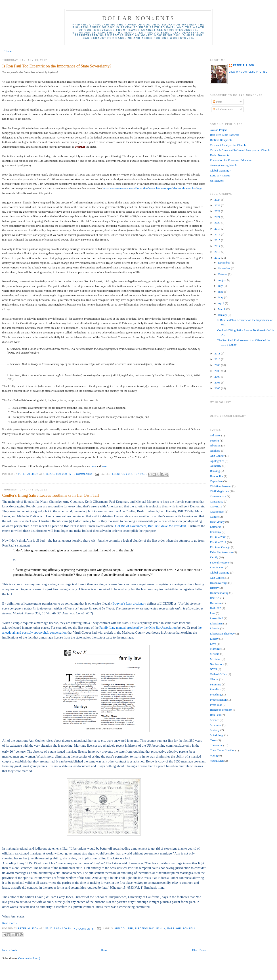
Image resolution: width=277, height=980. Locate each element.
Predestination (218, 700)
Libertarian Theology (222, 633)
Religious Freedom (221, 710)
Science (214, 720)
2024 (218, 200)
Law (213, 613)
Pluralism (216, 689)
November (225, 268)
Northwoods (217, 664)
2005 (218, 388)
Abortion (215, 445)
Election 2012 (122, 474)
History (214, 588)
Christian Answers (221, 486)
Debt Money (217, 522)
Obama (214, 679)
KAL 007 (215, 608)
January (223, 315)
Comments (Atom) (29, 958)
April (221, 303)
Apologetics (217, 461)
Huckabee (216, 603)
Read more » (10, 923)
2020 (218, 223)
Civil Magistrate (219, 491)
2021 (218, 217)
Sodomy (215, 730)
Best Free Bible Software (225, 135)
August (223, 280)
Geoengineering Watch (223, 165)
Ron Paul (140, 474)
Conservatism (218, 496)
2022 (218, 211)
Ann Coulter (124, 929)
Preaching (216, 694)
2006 (218, 382)
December (224, 263)
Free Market (217, 567)
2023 (218, 205)
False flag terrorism (221, 552)
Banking (215, 471)
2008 (218, 371)
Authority (216, 466)
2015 (218, 240)
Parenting (216, 684)
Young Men (217, 761)
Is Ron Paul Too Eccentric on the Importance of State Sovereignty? (57, 66)
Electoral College (220, 547)
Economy (216, 532)
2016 (218, 234)
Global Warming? (220, 171)
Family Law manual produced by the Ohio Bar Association (138, 628)
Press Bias (216, 705)
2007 (218, 377)
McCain (215, 654)
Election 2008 (218, 537)
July (221, 286)
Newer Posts (9, 950)
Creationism (217, 512)
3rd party (215, 435)
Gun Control (217, 578)
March (222, 309)
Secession (216, 725)
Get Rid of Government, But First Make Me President (151, 526)
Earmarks (216, 527)
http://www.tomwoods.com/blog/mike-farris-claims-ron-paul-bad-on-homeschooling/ (152, 188)
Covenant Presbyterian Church (228, 145)
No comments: (84, 929)
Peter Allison (244, 65)
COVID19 (216, 506)
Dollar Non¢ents (138, 18)
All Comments (223, 109)
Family (161, 929)
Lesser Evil (217, 618)
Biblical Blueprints (221, 140)
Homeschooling (219, 593)
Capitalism (216, 481)
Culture (214, 517)
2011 (218, 353)
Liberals (215, 628)
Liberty (214, 639)
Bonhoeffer (217, 476)
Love (213, 644)
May (221, 297)
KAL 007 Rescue (220, 175)
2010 (218, 359)
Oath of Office (218, 674)
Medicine (215, 659)
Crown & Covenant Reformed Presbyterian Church (240, 150)
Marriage (174, 929)
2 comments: (83, 474)
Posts (217, 102)
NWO (213, 669)
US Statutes (217, 181)
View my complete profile (248, 72)
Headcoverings (219, 583)
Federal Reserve (219, 562)
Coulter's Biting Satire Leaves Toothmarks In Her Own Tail (50, 495)
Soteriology (217, 735)
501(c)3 (214, 441)
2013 (218, 252)
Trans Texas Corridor (222, 750)
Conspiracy (217, 502)
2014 (218, 246)
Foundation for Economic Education (231, 160)
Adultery (215, 451)
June (221, 292)
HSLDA (215, 598)
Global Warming (220, 573)
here (94, 466)
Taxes (213, 740)
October (223, 274)
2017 (218, 229)
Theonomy (216, 745)
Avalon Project (219, 130)
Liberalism (216, 623)
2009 (218, 365)
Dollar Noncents (220, 155)
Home (8, 51)
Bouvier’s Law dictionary (129, 603)
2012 (218, 258)
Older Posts (199, 950)
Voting (214, 755)
